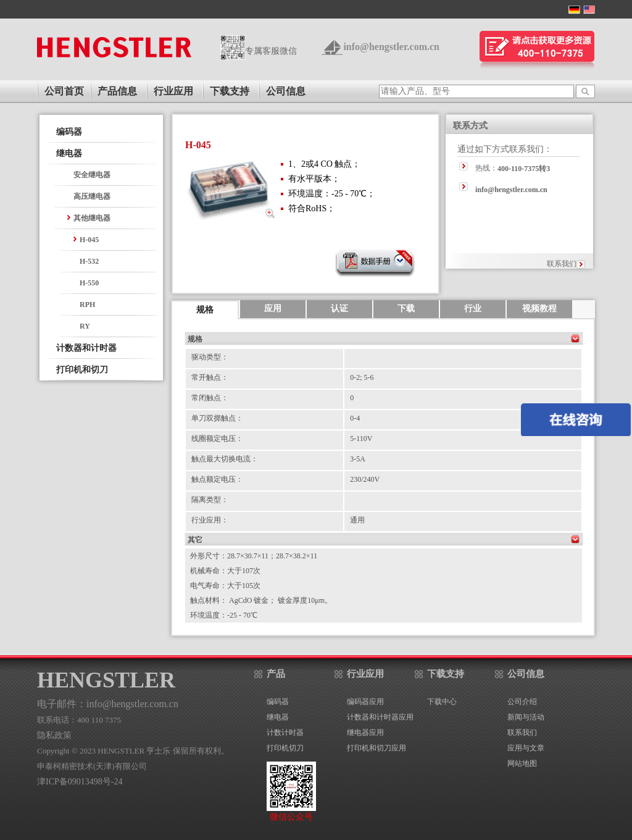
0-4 (355, 418)
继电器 (69, 153)
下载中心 (442, 702)
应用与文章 (526, 748)
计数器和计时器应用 (380, 717)
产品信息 (117, 91)
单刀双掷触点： (217, 418)
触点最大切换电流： (225, 459)
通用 (357, 520)
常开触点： (210, 377)
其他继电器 (92, 218)
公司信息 (286, 91)
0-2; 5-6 (362, 377)
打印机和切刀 (82, 370)
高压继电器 (92, 196)
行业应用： (210, 520)
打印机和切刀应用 (376, 748)
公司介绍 (522, 702)
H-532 (89, 261)
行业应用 (173, 91)
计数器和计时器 (86, 348)
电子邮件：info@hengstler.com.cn (108, 704)
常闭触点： (210, 398)
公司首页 (64, 91)
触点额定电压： (217, 479)
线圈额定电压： (217, 439)
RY (85, 326)
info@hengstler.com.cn (391, 47)
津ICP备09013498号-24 (80, 782)
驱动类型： (210, 357)
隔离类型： (210, 500)
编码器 (69, 132)
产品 (276, 674)
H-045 (89, 240)
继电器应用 (365, 733)
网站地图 (522, 763)
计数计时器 (285, 733)
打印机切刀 (285, 748)
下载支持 (230, 91)
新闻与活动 (526, 717)
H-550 (89, 283)
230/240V (365, 479)
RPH (87, 304)
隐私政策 (54, 735)
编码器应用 (365, 702)
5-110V (361, 439)
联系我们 (562, 264)
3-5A (358, 459)
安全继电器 (92, 175)
